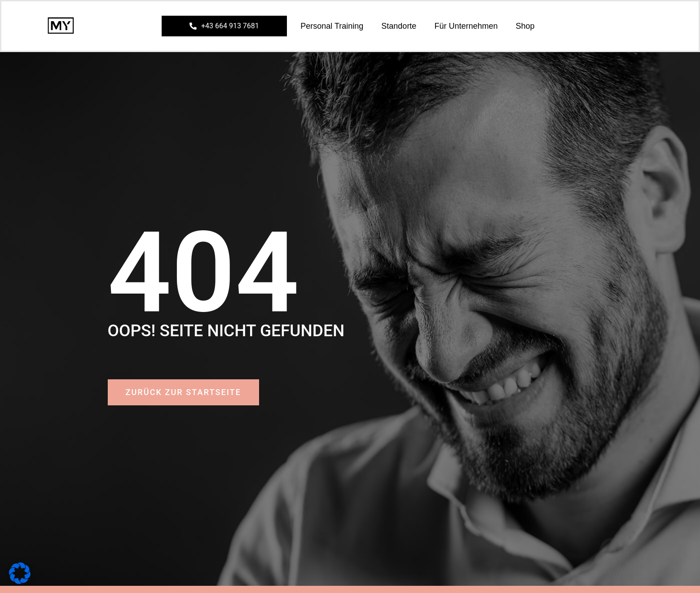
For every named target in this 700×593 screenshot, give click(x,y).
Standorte (399, 26)
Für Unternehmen (466, 26)
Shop (525, 26)
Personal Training (332, 26)
